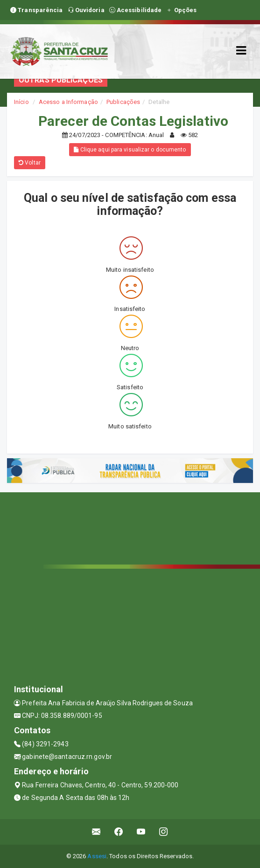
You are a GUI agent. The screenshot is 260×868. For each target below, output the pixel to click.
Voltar (30, 163)
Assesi (97, 856)
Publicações (123, 102)
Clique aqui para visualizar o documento (130, 150)
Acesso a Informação (68, 102)
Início (21, 102)
